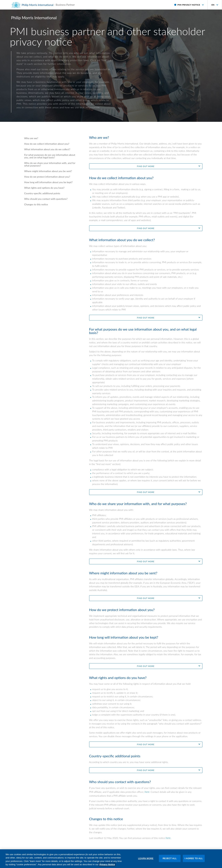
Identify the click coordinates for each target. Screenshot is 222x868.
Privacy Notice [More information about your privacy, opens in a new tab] (107, 866)
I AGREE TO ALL (194, 860)
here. (168, 838)
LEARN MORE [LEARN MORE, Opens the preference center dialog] (146, 860)
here (147, 792)
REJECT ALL (170, 860)
